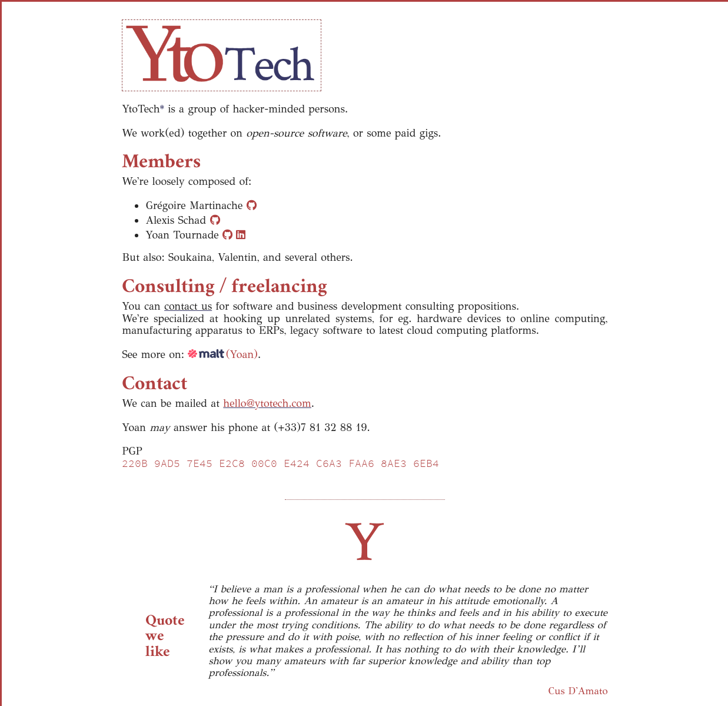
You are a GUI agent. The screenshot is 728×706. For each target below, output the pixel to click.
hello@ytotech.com (267, 403)
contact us (188, 306)
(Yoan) (223, 355)
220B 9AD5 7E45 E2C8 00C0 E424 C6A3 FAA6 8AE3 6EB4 (280, 463)
